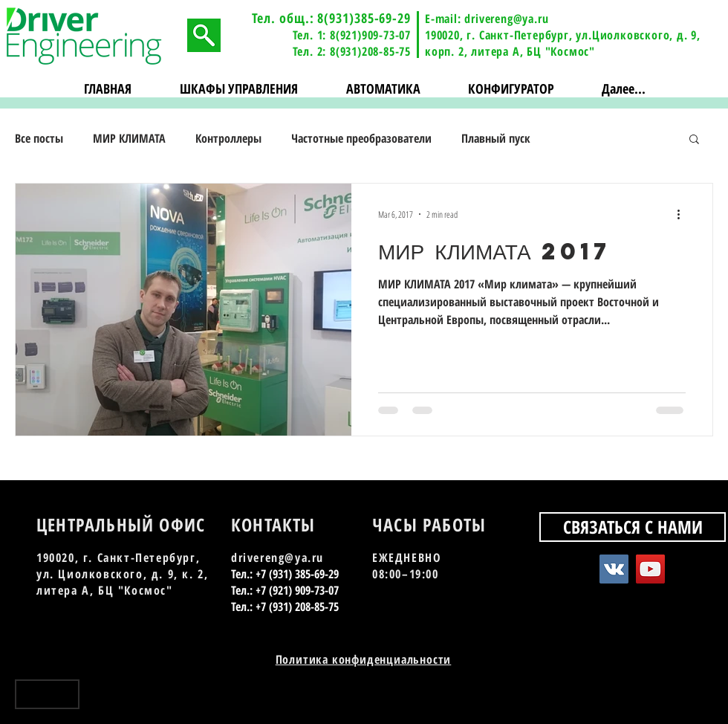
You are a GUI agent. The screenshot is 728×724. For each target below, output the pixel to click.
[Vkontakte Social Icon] (614, 569)
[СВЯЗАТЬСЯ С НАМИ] (633, 527)
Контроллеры (228, 138)
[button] (239, 89)
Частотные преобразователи (361, 138)
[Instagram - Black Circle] (704, 700)
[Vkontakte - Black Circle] (652, 700)
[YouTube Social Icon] (650, 569)
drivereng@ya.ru (506, 19)
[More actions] (683, 214)
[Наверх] (47, 694)
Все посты (39, 138)
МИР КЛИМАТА (129, 138)
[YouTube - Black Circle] (678, 700)
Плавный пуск (496, 138)
